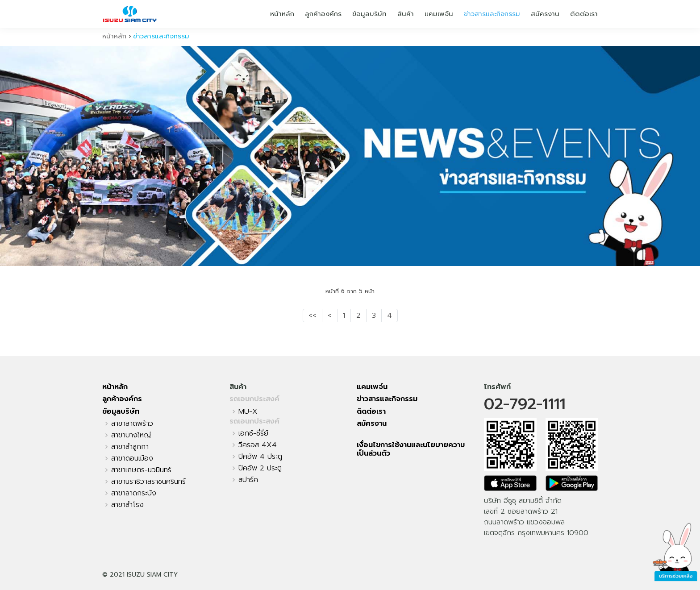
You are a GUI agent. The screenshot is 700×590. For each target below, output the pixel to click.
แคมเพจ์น (439, 14)
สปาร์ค (248, 480)
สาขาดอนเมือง (132, 458)
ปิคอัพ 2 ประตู (260, 468)
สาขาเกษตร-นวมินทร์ (141, 470)
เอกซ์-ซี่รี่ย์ (253, 433)
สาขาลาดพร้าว (132, 424)
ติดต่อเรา (584, 14)
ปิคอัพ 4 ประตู (260, 457)
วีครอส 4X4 (258, 445)
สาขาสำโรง (127, 505)
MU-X (248, 411)
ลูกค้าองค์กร (323, 14)
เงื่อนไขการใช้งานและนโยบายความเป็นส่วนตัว (411, 449)
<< (312, 316)
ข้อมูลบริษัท (369, 14)
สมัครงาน (545, 14)
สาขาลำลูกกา (130, 447)
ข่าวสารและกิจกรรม (492, 14)
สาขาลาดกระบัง (134, 493)
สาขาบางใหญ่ (131, 435)
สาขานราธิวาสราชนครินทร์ (148, 482)
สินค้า (406, 14)
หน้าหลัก (282, 14)
